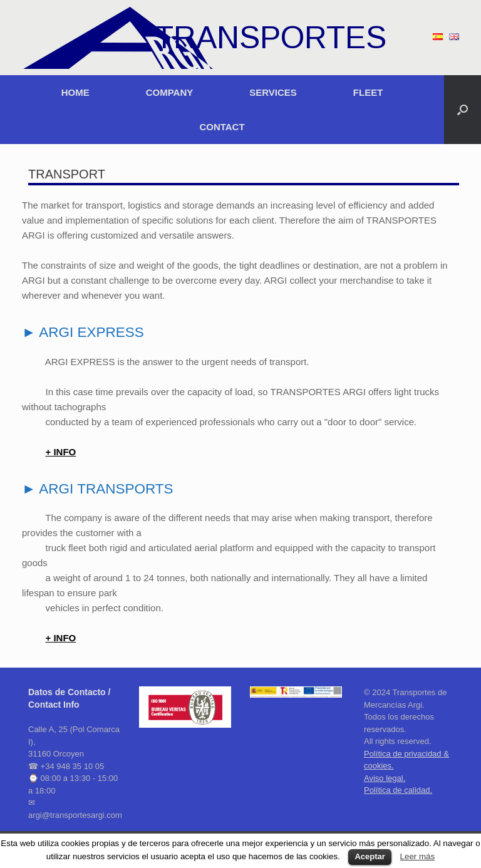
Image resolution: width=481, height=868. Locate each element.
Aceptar (370, 856)
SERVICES (273, 92)
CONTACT (222, 127)
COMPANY (170, 92)
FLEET (368, 92)
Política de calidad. (398, 790)
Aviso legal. (385, 778)
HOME (75, 92)
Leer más (418, 856)
